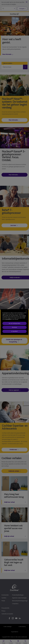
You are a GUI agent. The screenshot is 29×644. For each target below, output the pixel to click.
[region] (15, 322)
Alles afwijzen (15, 327)
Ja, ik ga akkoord (14, 331)
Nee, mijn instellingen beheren (14, 323)
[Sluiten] (26, 311)
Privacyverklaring (8, 319)
